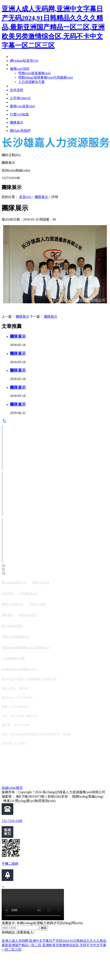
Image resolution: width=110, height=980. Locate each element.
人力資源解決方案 (13, 658)
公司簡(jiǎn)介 (28, 593)
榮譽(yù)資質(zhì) (13, 604)
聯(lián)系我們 (28, 615)
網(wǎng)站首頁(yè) (14, 583)
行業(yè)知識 (38, 604)
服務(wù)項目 (41, 583)
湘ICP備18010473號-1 (31, 796)
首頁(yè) (26, 197)
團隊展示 (42, 197)
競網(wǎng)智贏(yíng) (88, 796)
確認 (44, 928)
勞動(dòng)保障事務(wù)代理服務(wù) (26, 648)
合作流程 (7, 593)
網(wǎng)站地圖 (13, 626)
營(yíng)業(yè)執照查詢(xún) (35, 801)
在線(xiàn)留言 (12, 788)
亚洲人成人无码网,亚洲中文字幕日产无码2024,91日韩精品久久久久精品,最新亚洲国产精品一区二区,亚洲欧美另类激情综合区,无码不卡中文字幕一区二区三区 (53, 27)
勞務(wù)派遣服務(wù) (16, 637)
